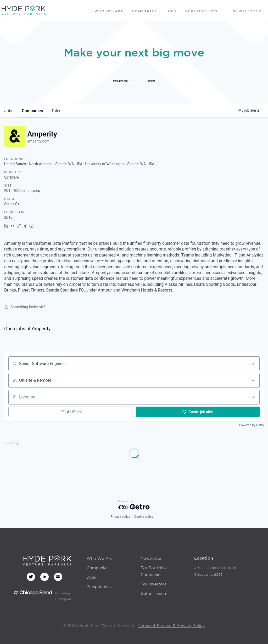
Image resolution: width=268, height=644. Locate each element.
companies (32, 111)
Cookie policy (144, 517)
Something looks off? (25, 307)
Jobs (91, 577)
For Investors (153, 584)
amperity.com (38, 141)
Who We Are (100, 558)
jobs (9, 111)
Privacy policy (120, 517)
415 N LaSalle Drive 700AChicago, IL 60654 (215, 571)
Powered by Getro (252, 425)
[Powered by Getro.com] (134, 505)
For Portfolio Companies (153, 571)
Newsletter (151, 558)
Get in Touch (153, 593)
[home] (24, 10)
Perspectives (99, 587)
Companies (97, 568)
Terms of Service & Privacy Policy (171, 626)
